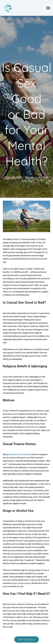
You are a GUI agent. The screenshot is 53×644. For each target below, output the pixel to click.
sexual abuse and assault (20, 454)
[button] (48, 8)
